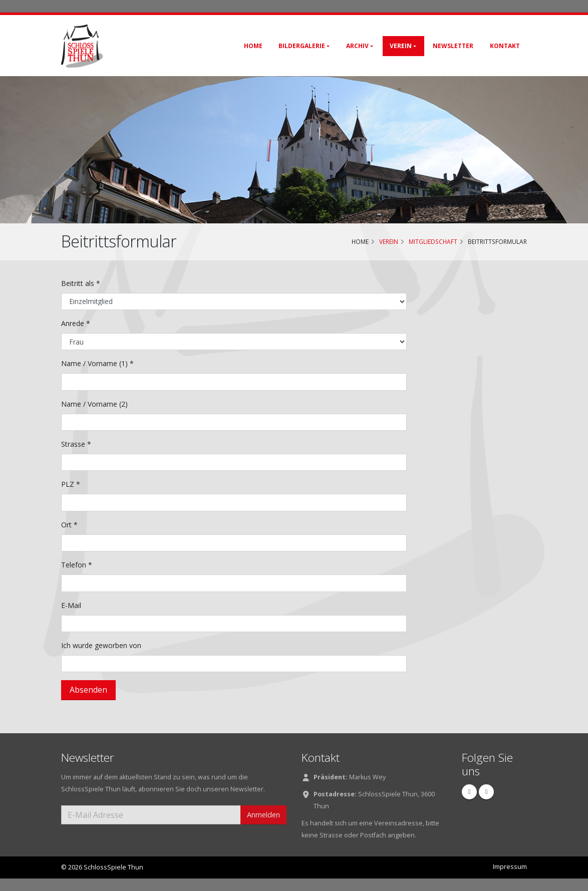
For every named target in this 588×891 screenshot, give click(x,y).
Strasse (76, 444)
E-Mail (71, 605)
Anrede (76, 323)
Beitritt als (81, 283)
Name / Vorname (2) (94, 404)
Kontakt (505, 46)
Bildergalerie (302, 46)
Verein (401, 46)
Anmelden (263, 815)
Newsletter (453, 46)
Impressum (510, 867)
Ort (69, 525)
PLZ (71, 484)
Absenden (88, 690)
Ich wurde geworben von (101, 645)
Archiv (357, 46)
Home (253, 46)
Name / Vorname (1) (97, 363)
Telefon (77, 565)
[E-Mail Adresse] (151, 815)
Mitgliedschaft (433, 241)
